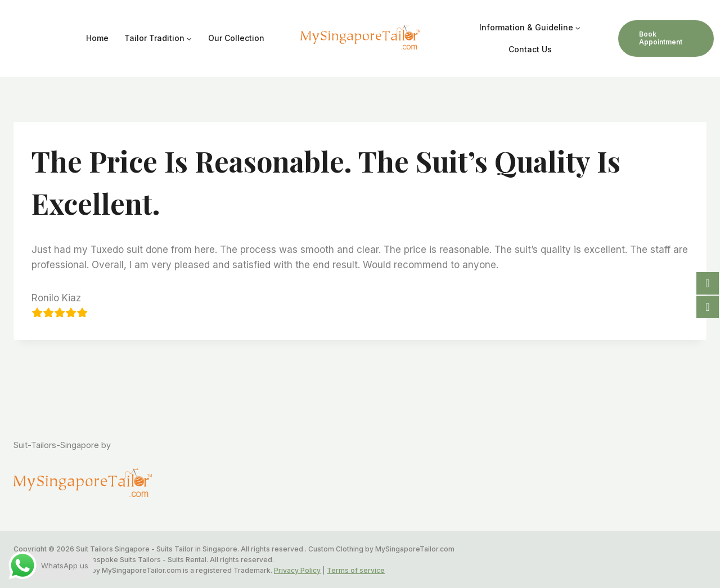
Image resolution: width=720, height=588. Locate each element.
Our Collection (236, 38)
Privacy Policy (297, 570)
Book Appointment (661, 38)
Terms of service (356, 570)
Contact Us (530, 49)
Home (97, 38)
